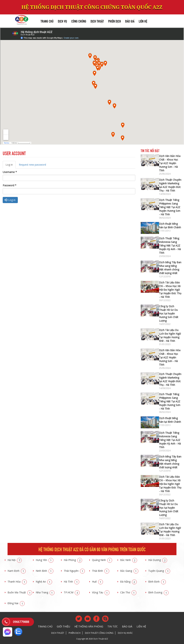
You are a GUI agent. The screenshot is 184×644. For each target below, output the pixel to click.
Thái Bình (101, 571)
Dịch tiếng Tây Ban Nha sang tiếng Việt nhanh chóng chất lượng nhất (170, 268)
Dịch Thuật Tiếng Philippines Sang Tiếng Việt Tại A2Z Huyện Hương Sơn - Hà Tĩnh (170, 207)
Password (10, 185)
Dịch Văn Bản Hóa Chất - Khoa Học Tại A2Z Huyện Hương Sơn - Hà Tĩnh (170, 163)
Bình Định (157, 582)
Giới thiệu (63, 626)
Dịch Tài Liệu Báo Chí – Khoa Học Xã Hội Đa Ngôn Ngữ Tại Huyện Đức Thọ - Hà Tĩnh (170, 290)
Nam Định (17, 571)
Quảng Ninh (102, 560)
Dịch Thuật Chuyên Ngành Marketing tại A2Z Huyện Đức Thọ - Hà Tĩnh (170, 185)
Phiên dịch (115, 21)
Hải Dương (158, 560)
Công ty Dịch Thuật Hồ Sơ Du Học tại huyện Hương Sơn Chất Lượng (169, 313)
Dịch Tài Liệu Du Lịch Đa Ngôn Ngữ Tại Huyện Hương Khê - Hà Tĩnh (170, 335)
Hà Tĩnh (72, 582)
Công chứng (79, 21)
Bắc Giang (129, 571)
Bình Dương (158, 592)
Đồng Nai (16, 603)
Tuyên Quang (159, 571)
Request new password (32, 165)
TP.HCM (72, 592)
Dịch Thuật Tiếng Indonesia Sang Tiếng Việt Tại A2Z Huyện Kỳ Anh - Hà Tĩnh (170, 246)
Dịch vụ (62, 21)
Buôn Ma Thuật (20, 592)
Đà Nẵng (128, 582)
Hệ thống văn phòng (89, 626)
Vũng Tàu (101, 592)
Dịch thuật (97, 21)
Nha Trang (45, 592)
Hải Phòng (73, 560)
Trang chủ (47, 21)
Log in (11, 166)
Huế (97, 582)
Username (10, 172)
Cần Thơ (128, 592)
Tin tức (113, 626)
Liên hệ (143, 21)
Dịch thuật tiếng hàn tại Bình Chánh (170, 226)
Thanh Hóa (17, 582)
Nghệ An (44, 582)
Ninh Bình (45, 571)
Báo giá (130, 21)
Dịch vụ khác (125, 633)
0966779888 (21, 622)
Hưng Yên (45, 560)
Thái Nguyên (74, 571)
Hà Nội (15, 560)
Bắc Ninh (129, 560)
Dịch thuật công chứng (99, 633)
